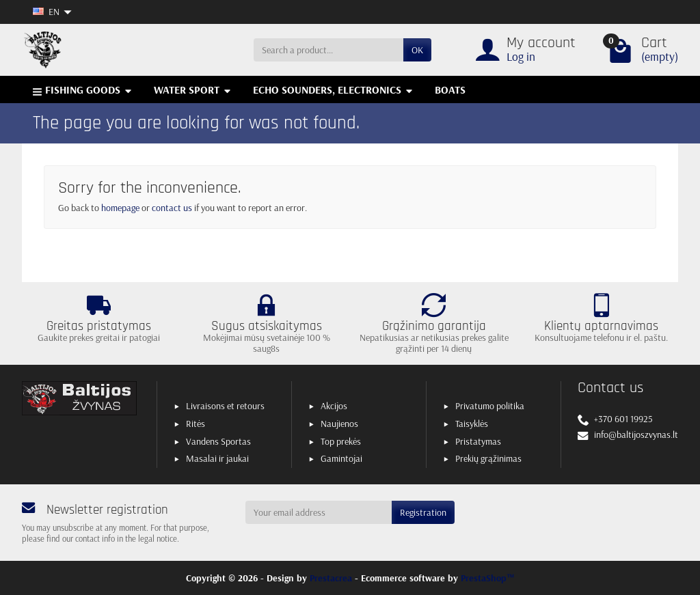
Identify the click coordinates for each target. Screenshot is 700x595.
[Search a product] (328, 50)
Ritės (196, 424)
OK (417, 50)
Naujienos (339, 424)
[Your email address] (319, 512)
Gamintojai (341, 458)
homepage (120, 208)
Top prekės (341, 441)
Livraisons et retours (225, 406)
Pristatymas (478, 441)
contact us (172, 208)
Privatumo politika (490, 406)
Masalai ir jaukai (217, 458)
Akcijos (334, 406)
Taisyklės (472, 424)
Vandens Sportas (218, 441)
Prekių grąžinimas (488, 458)
